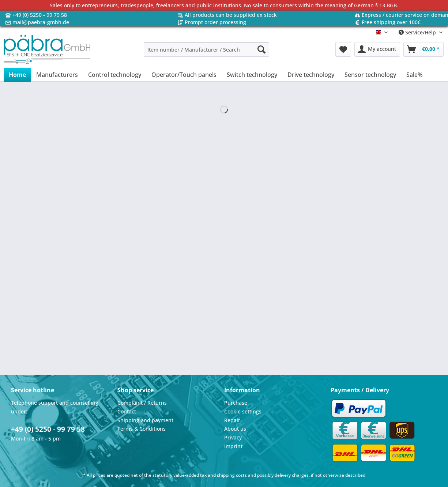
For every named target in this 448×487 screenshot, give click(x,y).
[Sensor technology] (370, 75)
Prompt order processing (215, 22)
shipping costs (232, 475)
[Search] (261, 49)
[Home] (17, 75)
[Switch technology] (252, 75)
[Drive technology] (311, 75)
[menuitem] (206, 53)
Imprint (233, 446)
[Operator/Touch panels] (184, 75)
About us (235, 429)
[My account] (377, 49)
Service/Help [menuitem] (418, 32)
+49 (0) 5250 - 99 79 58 (40, 15)
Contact (127, 411)
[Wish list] (343, 49)
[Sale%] (415, 75)
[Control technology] (115, 75)
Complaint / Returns (142, 403)
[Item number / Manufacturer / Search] (206, 49)
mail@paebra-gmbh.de (41, 22)
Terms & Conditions (142, 429)
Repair (232, 420)
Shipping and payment (145, 420)
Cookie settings (243, 411)
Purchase (236, 403)
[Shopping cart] (423, 49)
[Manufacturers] (57, 75)
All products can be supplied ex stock (231, 15)
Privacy (233, 437)
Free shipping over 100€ (391, 22)
